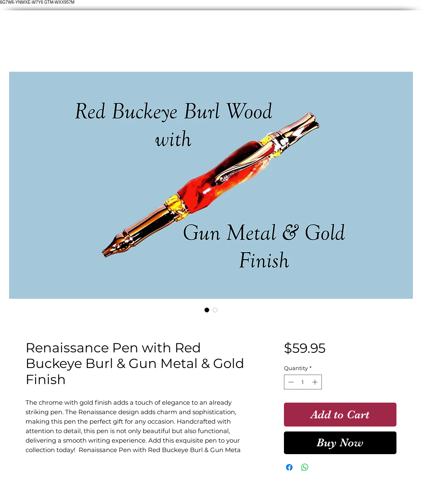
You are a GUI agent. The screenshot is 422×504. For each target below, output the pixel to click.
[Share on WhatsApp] (305, 467)
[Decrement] (290, 382)
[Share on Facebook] (289, 467)
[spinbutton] (303, 382)
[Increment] (316, 382)
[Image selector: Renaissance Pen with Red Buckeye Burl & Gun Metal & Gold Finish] (207, 310)
